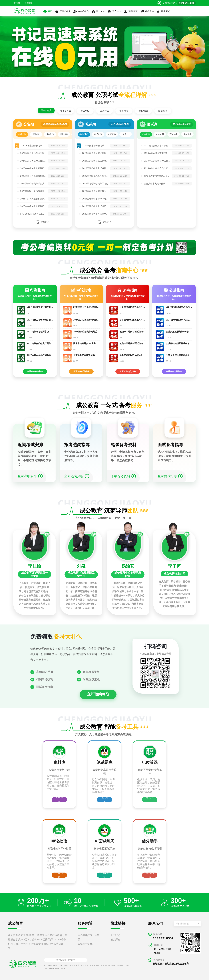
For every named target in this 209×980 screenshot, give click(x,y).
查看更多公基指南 (174, 371)
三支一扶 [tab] (104, 111)
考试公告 (22, 134)
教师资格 (147, 11)
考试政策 (98, 134)
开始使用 (59, 875)
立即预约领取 (98, 694)
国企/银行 (163, 11)
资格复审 (146, 134)
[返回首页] (24, 11)
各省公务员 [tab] (66, 111)
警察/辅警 (131, 11)
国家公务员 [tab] (46, 110)
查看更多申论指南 (81, 371)
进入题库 (104, 800)
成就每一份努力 (86, 944)
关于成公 (17, 3)
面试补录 (174, 134)
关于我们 (115, 935)
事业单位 (98, 11)
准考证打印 (84, 134)
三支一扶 (114, 11)
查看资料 (59, 800)
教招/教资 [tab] (143, 111)
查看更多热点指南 (128, 371)
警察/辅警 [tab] (124, 111)
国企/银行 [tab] (163, 111)
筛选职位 (150, 800)
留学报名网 (61, 960)
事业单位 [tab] (85, 111)
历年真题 (187, 134)
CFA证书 (71, 960)
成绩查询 (112, 134)
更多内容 (45, 222)
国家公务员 (63, 11)
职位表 (36, 134)
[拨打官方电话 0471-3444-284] (177, 3)
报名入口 (50, 134)
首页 (48, 11)
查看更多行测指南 (35, 371)
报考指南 (64, 134)
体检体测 (160, 134)
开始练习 (104, 875)
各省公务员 (81, 11)
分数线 (126, 134)
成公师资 (28, 3)
